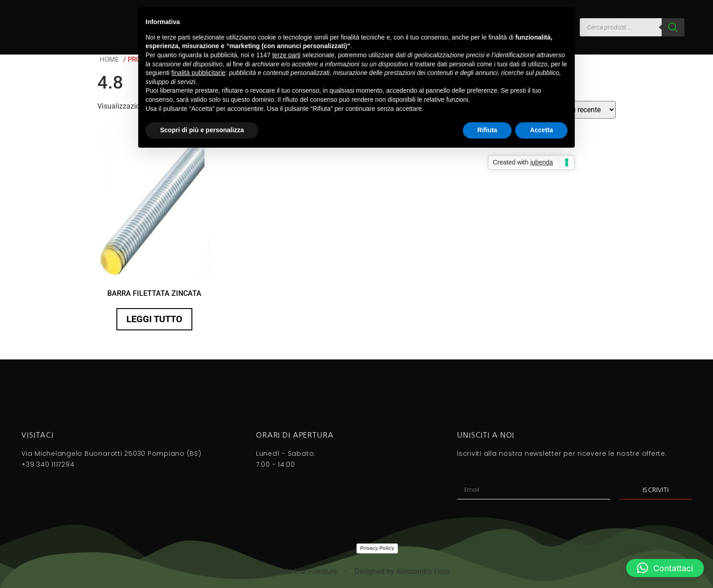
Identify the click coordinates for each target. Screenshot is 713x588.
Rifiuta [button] (487, 130)
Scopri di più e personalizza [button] (202, 130)
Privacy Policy (377, 548)
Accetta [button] (541, 130)
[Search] (673, 27)
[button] (665, 568)
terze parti (286, 55)
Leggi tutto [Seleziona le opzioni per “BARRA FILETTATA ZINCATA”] (154, 319)
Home (109, 60)
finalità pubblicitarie (198, 73)
